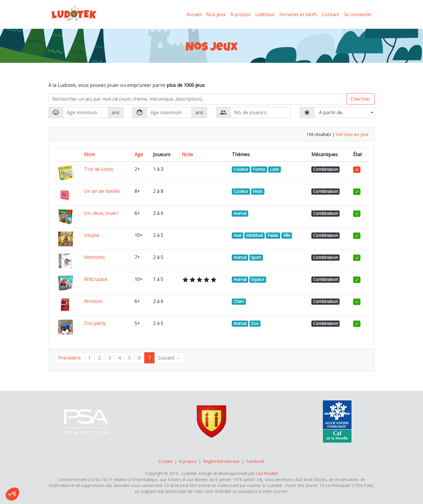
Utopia (92, 235)
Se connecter (358, 14)
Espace (258, 279)
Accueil (194, 14)
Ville (287, 235)
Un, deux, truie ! (101, 213)
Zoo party (95, 323)
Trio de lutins (99, 169)
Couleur (241, 169)
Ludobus (265, 14)
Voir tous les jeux (352, 134)
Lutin (274, 169)
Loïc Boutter (267, 473)
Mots (258, 191)
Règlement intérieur (221, 461)
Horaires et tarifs (298, 14)
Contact (330, 14)
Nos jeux (216, 14)
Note (187, 154)
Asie (237, 235)
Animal (240, 213)
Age (139, 154)
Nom (89, 154)
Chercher (361, 99)
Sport (256, 257)
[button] (12, 494)
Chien (239, 301)
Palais (273, 235)
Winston (93, 301)
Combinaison (326, 169)
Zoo (255, 323)
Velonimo (94, 257)
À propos (240, 14)
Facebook (256, 461)
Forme (259, 169)
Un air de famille (102, 191)
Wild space (96, 279)
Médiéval (254, 235)
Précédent (70, 358)
